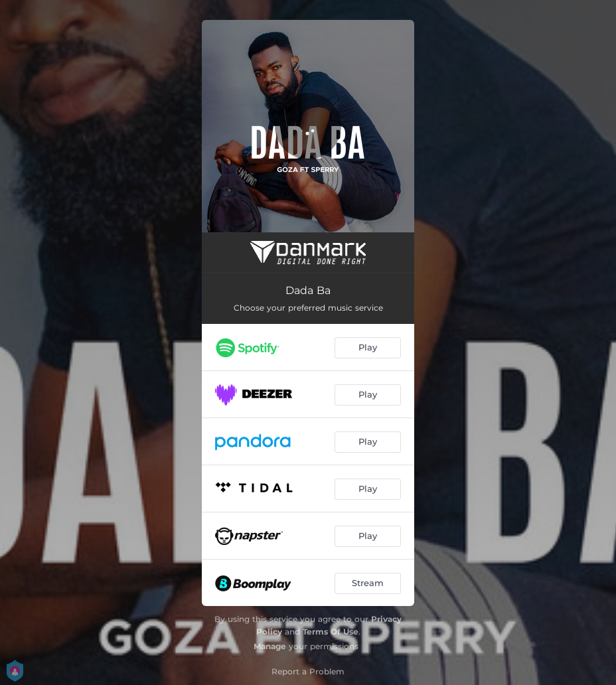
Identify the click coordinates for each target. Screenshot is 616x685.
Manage (270, 646)
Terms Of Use (331, 632)
